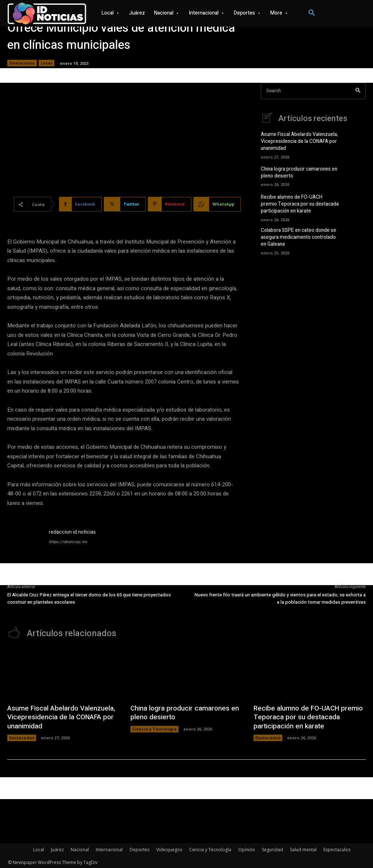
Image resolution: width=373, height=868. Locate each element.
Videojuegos (169, 848)
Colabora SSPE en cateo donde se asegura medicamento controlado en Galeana (297, 234)
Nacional (80, 848)
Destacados (22, 63)
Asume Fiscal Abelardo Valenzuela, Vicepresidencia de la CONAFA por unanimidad (298, 141)
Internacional (109, 848)
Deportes (140, 848)
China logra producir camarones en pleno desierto (298, 171)
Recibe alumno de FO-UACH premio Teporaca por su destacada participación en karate (298, 203)
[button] (312, 13)
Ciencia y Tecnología (154, 728)
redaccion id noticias (72, 532)
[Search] (358, 91)
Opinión (247, 848)
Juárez (57, 848)
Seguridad (272, 848)
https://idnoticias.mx (68, 542)
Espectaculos (337, 848)
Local (46, 63)
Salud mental (303, 848)
